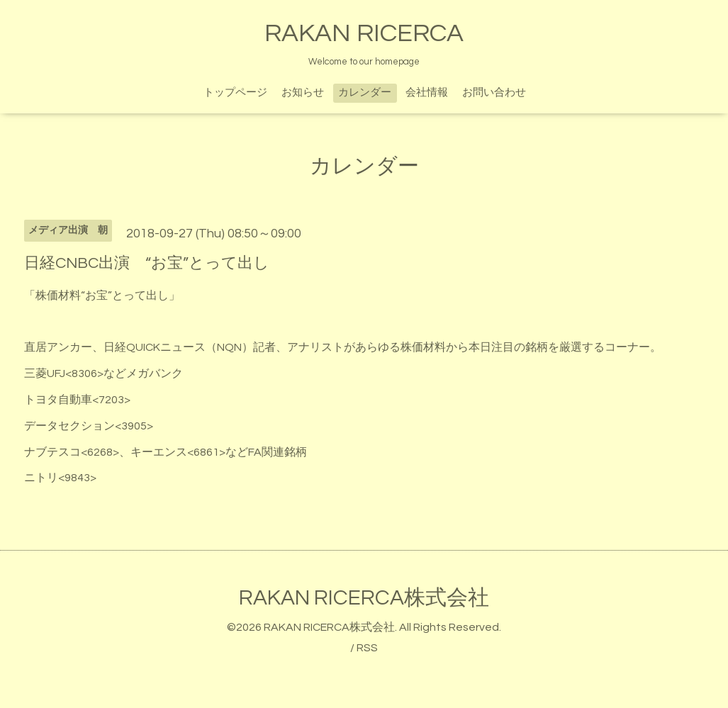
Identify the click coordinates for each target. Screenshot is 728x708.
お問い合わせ (494, 92)
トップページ (235, 92)
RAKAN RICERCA (364, 33)
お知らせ (303, 92)
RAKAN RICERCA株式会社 (364, 598)
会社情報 (427, 92)
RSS (367, 648)
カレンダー (365, 92)
